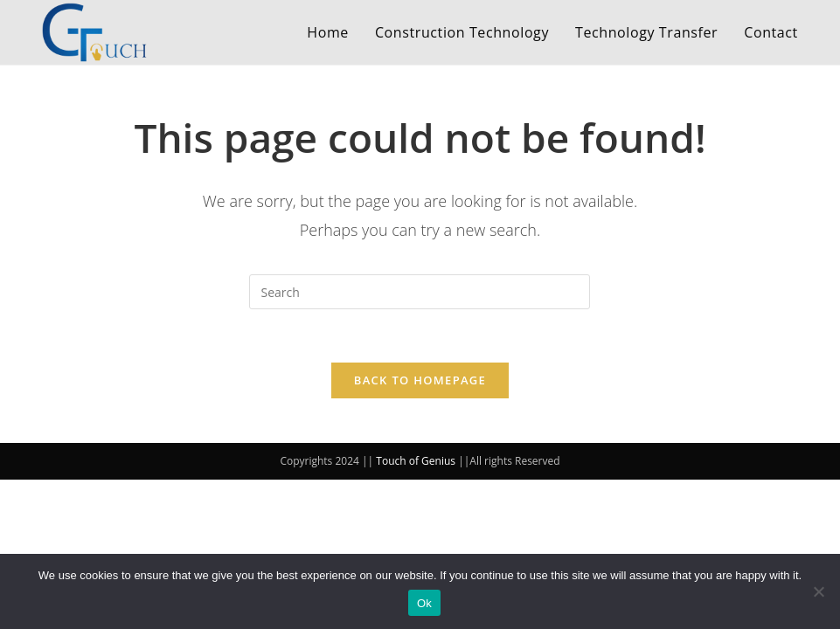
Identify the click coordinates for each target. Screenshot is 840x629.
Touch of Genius (416, 461)
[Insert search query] (420, 292)
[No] (818, 591)
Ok (424, 603)
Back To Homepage (420, 380)
